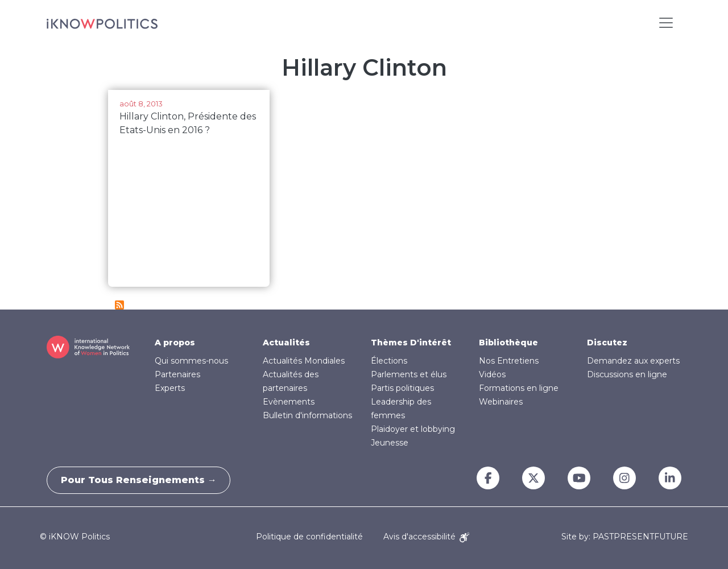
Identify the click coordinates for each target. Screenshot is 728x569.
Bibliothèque (508, 343)
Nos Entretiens (509, 361)
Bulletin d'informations (307, 415)
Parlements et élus (409, 374)
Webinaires (501, 402)
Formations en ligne (519, 388)
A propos (175, 343)
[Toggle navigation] (666, 23)
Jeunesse (390, 443)
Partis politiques (402, 388)
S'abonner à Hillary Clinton (119, 305)
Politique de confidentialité (309, 537)
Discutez (607, 343)
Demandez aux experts (633, 361)
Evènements (289, 402)
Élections (389, 361)
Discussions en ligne (627, 374)
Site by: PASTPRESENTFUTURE (625, 537)
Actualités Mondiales (304, 361)
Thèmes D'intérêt (411, 343)
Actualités (286, 343)
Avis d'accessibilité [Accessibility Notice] (426, 537)
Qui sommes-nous (191, 361)
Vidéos (492, 374)
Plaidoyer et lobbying (413, 429)
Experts (170, 388)
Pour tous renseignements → (142, 480)
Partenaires (177, 374)
